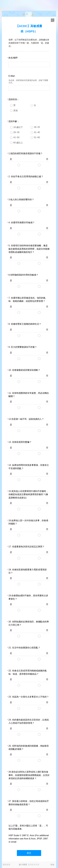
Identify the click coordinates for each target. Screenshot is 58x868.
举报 (52, 865)
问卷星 (24, 865)
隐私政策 (6, 865)
